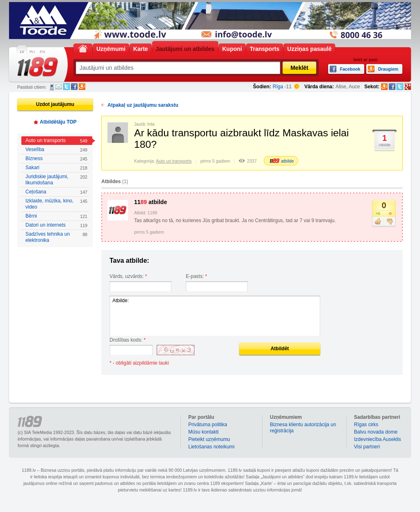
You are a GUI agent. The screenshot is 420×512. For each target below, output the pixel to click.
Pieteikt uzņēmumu (209, 439)
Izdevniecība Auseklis (378, 439)
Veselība (56, 150)
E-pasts (59, 87)
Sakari (56, 168)
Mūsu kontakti (203, 432)
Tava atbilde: (129, 261)
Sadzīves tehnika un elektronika (56, 237)
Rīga (278, 87)
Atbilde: (215, 316)
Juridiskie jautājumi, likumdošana (56, 180)
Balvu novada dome (376, 432)
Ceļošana (56, 192)
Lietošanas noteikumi (211, 447)
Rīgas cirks (366, 425)
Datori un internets (56, 225)
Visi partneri (367, 447)
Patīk (378, 222)
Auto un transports (56, 141)
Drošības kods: (128, 340)
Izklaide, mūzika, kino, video (56, 204)
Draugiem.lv (82, 87)
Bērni (56, 216)
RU (32, 52)
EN (42, 52)
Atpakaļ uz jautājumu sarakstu (143, 105)
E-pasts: (196, 276)
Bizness (56, 159)
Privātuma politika (208, 425)
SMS (52, 87)
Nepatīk (390, 222)
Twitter (66, 87)
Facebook (74, 87)
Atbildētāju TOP (58, 122)
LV (22, 52)
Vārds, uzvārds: (128, 276)
